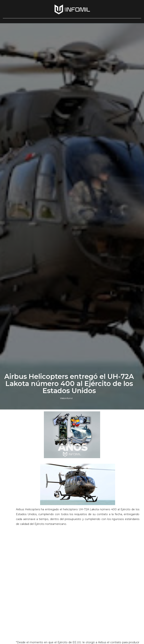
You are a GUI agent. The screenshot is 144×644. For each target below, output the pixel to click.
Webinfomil (66, 398)
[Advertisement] (78, 555)
